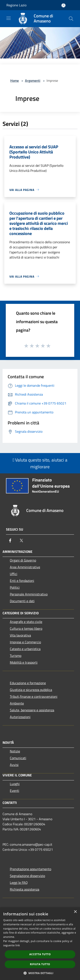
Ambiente (17, 703)
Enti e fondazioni (22, 581)
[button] (40, 973)
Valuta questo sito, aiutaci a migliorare (40, 463)
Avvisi (14, 765)
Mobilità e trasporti (24, 662)
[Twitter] (21, 541)
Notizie (15, 751)
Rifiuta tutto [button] (40, 964)
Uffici (14, 574)
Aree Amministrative (25, 567)
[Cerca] (71, 19)
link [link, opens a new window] (18, 945)
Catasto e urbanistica (25, 649)
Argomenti (33, 81)
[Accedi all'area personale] (63, 5)
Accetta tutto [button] (40, 954)
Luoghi (15, 784)
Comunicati (18, 758)
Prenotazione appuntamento (31, 869)
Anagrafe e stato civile (26, 622)
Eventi (15, 791)
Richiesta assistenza (25, 889)
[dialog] (40, 944)
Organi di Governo (23, 560)
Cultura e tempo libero (26, 628)
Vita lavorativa (20, 635)
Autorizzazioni (20, 717)
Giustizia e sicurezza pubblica (31, 690)
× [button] (75, 912)
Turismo (16, 656)
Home (15, 81)
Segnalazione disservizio (27, 876)
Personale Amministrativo (29, 594)
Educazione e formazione (28, 683)
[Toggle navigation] (9, 18)
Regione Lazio (16, 5)
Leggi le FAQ (19, 883)
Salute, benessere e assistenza (32, 710)
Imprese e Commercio (25, 642)
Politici (15, 587)
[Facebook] (10, 541)
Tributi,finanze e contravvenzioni (34, 696)
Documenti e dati (22, 601)
